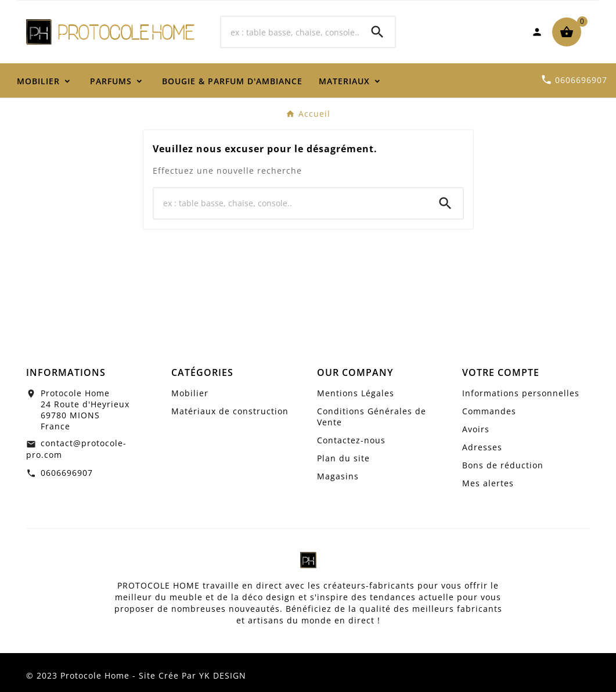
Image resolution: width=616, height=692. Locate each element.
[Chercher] (291, 32)
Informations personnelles (521, 393)
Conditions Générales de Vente (372, 417)
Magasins (338, 476)
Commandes (489, 411)
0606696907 (67, 473)
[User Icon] (537, 32)
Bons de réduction (503, 465)
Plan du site (343, 458)
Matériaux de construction (230, 411)
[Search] (377, 32)
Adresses (482, 447)
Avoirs (476, 429)
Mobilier (190, 393)
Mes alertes (488, 483)
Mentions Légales (356, 393)
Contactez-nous (351, 440)
